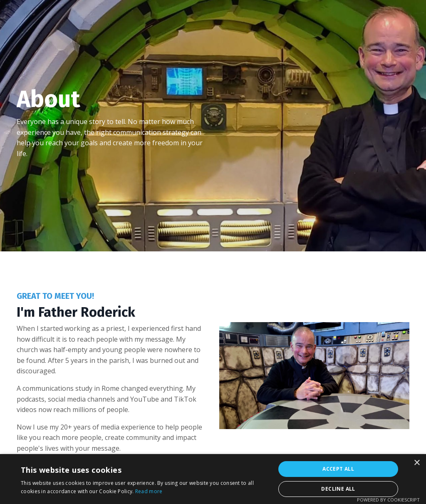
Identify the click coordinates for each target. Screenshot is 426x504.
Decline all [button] (338, 489)
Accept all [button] (338, 469)
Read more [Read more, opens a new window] (149, 491)
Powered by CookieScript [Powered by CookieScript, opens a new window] (388, 500)
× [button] (417, 463)
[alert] (213, 479)
